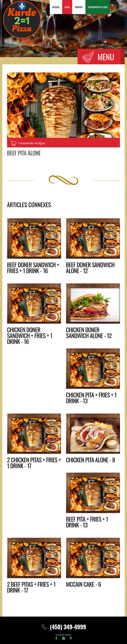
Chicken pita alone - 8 (91, 460)
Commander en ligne (98, 7)
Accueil (56, 7)
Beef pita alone (24, 153)
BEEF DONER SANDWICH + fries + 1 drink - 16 (33, 267)
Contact (79, 7)
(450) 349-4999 (64, 627)
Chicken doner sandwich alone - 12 (89, 332)
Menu (67, 7)
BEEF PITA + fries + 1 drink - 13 (87, 522)
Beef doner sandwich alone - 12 (90, 267)
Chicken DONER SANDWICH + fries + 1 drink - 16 (30, 335)
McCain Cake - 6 (83, 584)
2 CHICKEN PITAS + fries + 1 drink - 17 (34, 463)
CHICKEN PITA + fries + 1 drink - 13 (91, 398)
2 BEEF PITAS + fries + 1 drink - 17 (31, 587)
